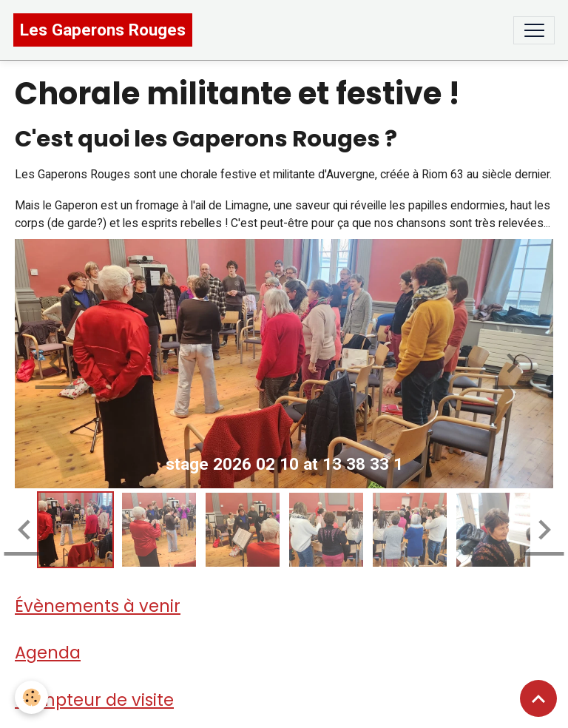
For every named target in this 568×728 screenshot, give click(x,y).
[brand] (103, 30)
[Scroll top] (538, 698)
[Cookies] (31, 697)
